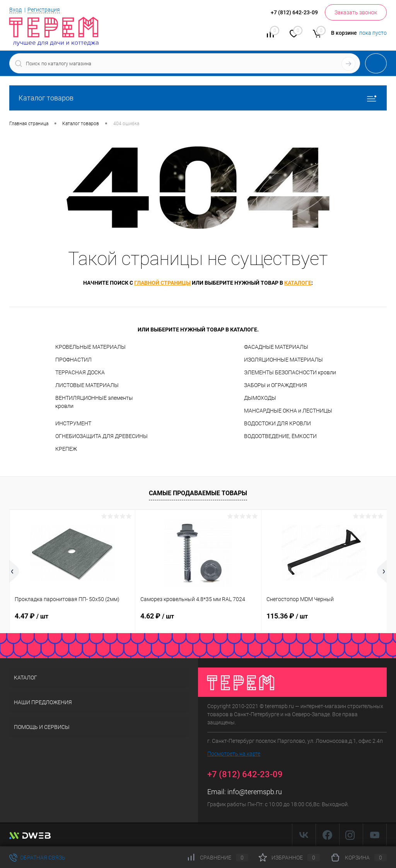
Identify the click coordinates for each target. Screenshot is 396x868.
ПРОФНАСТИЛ (73, 360)
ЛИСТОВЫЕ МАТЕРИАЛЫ (87, 385)
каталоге (298, 283)
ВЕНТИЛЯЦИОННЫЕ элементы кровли (94, 402)
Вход (15, 10)
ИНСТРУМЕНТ (73, 423)
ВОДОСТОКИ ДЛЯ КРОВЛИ (277, 423)
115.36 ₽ (287, 616)
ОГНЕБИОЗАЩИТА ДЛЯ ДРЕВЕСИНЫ (102, 436)
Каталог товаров (198, 98)
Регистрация (44, 10)
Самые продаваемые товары (198, 493)
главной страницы (162, 283)
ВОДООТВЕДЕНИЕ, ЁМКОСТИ (280, 436)
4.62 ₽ (157, 616)
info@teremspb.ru (255, 792)
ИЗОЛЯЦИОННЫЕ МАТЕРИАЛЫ (283, 360)
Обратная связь (37, 858)
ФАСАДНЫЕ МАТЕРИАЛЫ (276, 347)
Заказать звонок (356, 12)
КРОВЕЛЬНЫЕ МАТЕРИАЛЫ (90, 347)
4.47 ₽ (32, 616)
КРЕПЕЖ (66, 449)
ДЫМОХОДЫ (260, 398)
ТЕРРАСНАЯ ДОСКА (80, 372)
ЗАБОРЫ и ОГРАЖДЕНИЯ (276, 385)
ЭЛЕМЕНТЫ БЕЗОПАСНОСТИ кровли (290, 372)
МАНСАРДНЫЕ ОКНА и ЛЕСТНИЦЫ (288, 411)
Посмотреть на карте (234, 754)
